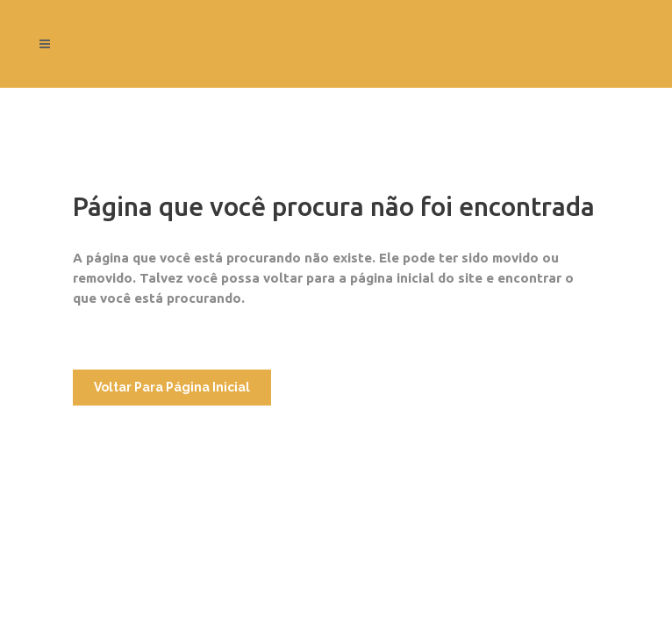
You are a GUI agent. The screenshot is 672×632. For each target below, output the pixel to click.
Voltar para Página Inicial (172, 387)
